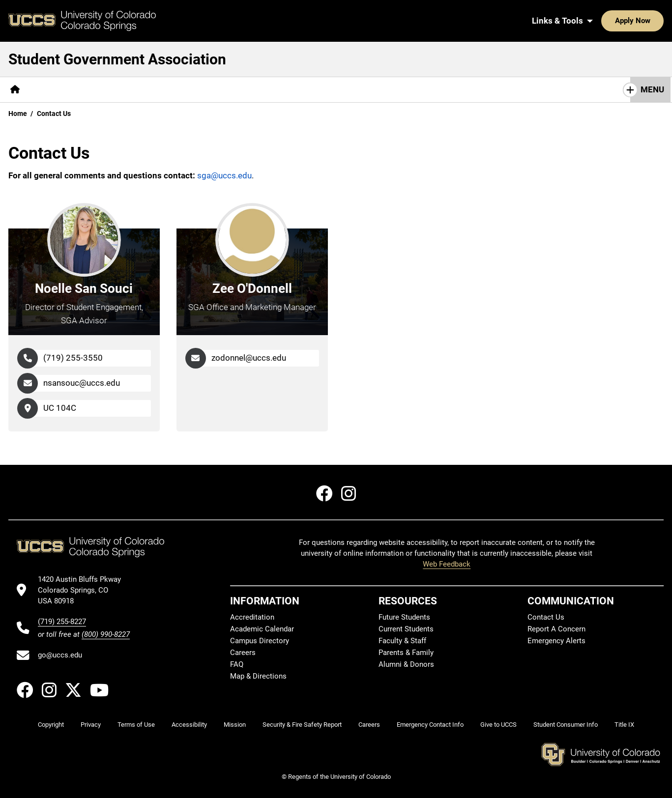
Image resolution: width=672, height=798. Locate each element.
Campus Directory (260, 641)
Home (18, 114)
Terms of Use (136, 725)
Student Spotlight (495, 89)
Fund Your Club (187, 89)
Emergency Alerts (556, 641)
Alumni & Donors (406, 664)
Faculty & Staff (402, 641)
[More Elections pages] (353, 90)
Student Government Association (117, 59)
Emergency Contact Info (430, 725)
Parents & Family (406, 653)
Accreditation (252, 617)
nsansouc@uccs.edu (82, 383)
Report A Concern (556, 629)
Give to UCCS (498, 725)
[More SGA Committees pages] (272, 90)
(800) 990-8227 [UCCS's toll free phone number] (106, 634)
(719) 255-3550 (73, 358)
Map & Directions (258, 676)
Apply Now (602, 21)
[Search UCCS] (653, 21)
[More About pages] (55, 90)
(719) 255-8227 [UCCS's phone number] (62, 622)
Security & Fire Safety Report (302, 725)
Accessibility (189, 725)
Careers (243, 653)
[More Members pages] (116, 90)
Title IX (624, 725)
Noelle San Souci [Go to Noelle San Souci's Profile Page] (84, 288)
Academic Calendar (262, 629)
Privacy (91, 725)
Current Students (406, 629)
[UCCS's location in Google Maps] (84, 590)
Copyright (51, 725)
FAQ (237, 664)
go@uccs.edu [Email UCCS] (60, 655)
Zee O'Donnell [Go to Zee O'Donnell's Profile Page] (252, 288)
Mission (235, 725)
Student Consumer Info (566, 725)
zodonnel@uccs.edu (249, 358)
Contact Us (566, 89)
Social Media (420, 89)
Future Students (404, 617)
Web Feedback (447, 564)
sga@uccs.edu (224, 175)
